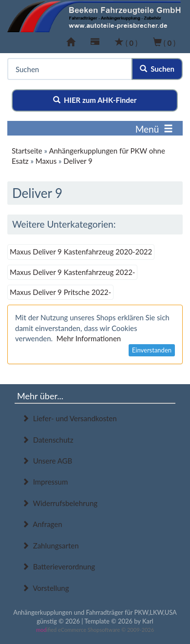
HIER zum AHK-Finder (95, 100)
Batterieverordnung (58, 566)
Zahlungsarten (50, 546)
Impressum (45, 482)
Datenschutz (47, 440)
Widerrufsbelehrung (60, 503)
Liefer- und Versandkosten (69, 418)
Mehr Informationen (89, 338)
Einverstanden (152, 350)
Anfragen (42, 524)
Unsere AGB (47, 461)
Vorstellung (45, 588)
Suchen (157, 69)
